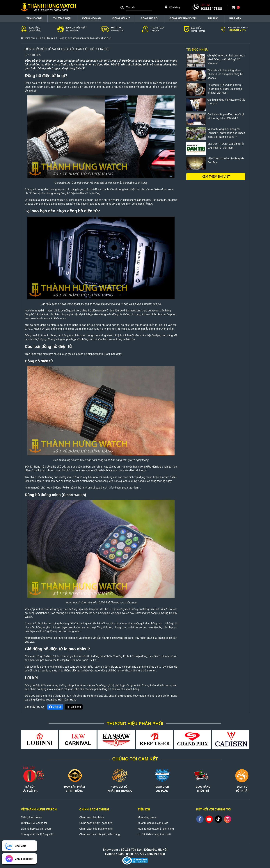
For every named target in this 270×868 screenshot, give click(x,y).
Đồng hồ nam (92, 18)
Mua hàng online (147, 817)
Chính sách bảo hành (92, 817)
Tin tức (213, 18)
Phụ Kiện (235, 18)
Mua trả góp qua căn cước (153, 823)
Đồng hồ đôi (150, 18)
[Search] (122, 7)
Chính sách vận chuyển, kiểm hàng (100, 834)
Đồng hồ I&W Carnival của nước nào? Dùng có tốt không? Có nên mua (226, 59)
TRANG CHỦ (34, 18)
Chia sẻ (55, 707)
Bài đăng (74, 707)
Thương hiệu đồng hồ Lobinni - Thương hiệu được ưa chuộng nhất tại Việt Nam (225, 89)
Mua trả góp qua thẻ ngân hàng (156, 828)
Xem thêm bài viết (216, 177)
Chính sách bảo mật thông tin (96, 828)
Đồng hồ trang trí (183, 18)
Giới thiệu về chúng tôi (34, 823)
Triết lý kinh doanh (31, 817)
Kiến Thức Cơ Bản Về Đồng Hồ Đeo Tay (226, 160)
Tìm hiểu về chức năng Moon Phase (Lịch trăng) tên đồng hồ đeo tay (225, 74)
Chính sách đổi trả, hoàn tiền (96, 823)
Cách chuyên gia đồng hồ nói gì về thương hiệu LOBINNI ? (226, 116)
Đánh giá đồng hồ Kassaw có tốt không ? (226, 102)
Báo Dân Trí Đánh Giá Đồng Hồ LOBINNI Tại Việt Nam (226, 146)
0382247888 (212, 9)
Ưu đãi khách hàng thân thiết (154, 834)
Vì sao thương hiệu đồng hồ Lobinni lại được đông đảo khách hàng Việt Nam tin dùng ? (226, 133)
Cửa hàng (172, 7)
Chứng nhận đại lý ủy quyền (37, 834)
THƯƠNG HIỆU (62, 18)
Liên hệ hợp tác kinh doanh (37, 828)
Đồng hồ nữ (121, 18)
